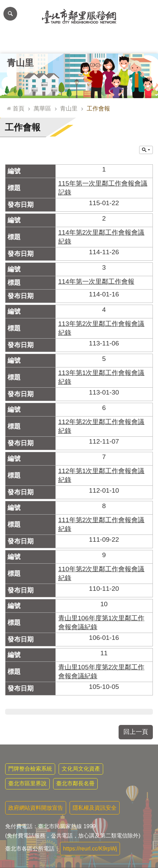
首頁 (19, 108)
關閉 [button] (146, 150)
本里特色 (111, 43)
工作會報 (98, 108)
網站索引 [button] (10, 14)
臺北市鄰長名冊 (75, 783)
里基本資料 (79, 43)
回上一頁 (136, 732)
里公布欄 (16, 43)
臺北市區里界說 (27, 783)
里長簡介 (47, 43)
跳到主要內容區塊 (4, 4)
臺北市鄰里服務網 (79, 16)
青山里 (20, 63)
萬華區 (42, 108)
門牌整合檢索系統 (30, 769)
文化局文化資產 (81, 769)
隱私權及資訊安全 (95, 808)
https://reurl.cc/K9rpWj (90, 849)
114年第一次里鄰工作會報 (96, 281)
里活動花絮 (142, 43)
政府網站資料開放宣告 (36, 808)
